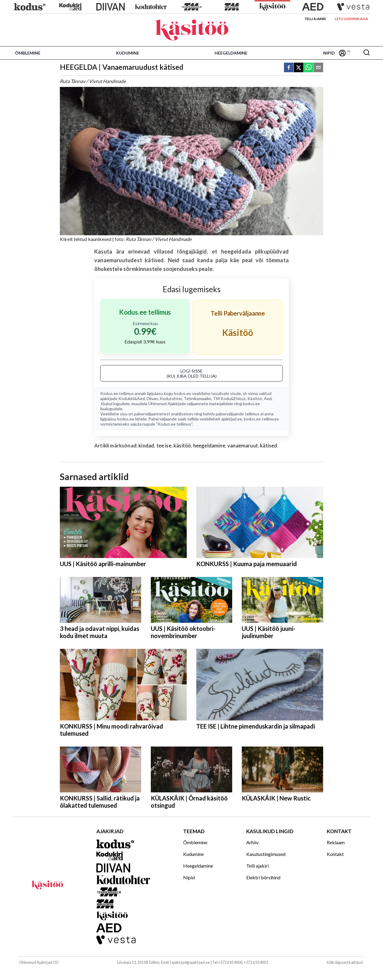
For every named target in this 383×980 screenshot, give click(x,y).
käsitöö (182, 445)
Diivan (152, 398)
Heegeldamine (231, 53)
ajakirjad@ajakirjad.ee (191, 962)
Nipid (329, 53)
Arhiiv (252, 842)
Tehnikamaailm (197, 398)
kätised (269, 445)
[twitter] (299, 68)
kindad (146, 445)
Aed (268, 398)
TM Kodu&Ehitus (229, 398)
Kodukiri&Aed (132, 398)
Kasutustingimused (266, 854)
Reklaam (336, 842)
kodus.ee (183, 393)
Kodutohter (171, 398)
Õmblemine (28, 53)
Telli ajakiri (315, 19)
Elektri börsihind (263, 877)
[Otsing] (367, 53)
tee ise (164, 445)
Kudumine (128, 53)
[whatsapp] (308, 68)
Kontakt (335, 854)
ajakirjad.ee (232, 419)
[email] (318, 68)
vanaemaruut (243, 445)
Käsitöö (255, 398)
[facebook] (289, 68)
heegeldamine (209, 445)
